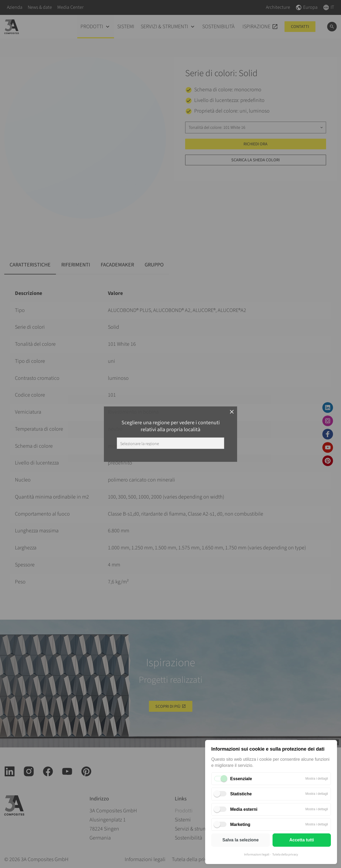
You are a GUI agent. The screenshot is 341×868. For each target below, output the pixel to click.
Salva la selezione (241, 840)
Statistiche (241, 794)
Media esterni (244, 809)
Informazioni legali (257, 855)
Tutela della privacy (285, 855)
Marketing (240, 824)
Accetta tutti (302, 840)
